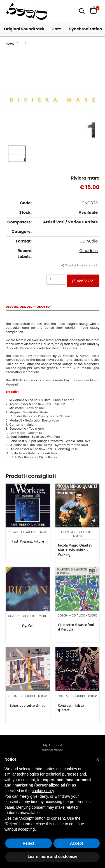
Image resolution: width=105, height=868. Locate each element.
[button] (82, 11)
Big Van (28, 625)
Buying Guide (52, 750)
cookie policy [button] (43, 791)
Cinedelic (89, 251)
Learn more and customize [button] (53, 856)
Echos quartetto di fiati (28, 705)
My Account (53, 745)
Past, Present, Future (28, 541)
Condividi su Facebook (80, 265)
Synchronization (86, 29)
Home (10, 44)
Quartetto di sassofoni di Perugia (76, 627)
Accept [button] (77, 843)
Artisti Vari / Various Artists (70, 222)
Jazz (57, 29)
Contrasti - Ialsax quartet (71, 708)
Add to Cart (86, 281)
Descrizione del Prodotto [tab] (28, 307)
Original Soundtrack (24, 29)
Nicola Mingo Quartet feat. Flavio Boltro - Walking (75, 550)
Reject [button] (29, 843)
